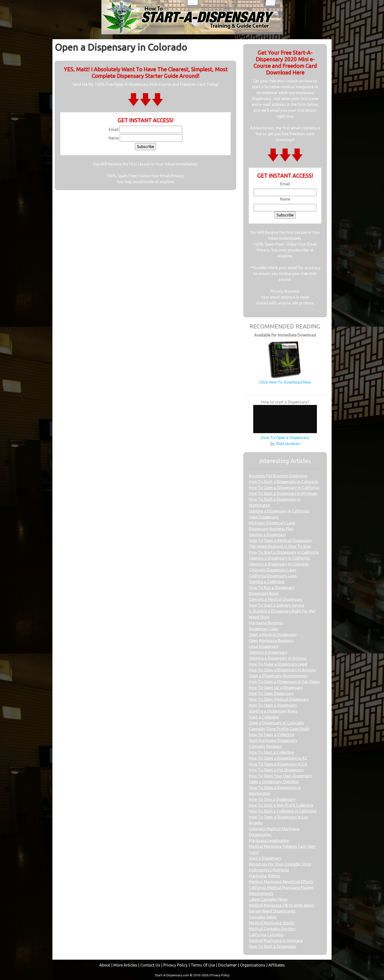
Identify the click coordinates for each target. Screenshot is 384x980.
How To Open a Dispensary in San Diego (284, 682)
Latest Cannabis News (268, 899)
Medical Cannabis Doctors (272, 929)
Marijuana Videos (264, 876)
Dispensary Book (264, 593)
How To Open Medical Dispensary (279, 699)
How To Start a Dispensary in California (284, 552)
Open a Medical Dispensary (273, 635)
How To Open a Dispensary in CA (278, 764)
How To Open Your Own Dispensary (280, 776)
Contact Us (150, 965)
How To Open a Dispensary (273, 705)
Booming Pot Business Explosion (278, 476)
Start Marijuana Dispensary (273, 741)
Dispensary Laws (264, 629)
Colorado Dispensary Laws (273, 570)
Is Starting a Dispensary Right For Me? (282, 611)
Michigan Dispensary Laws (272, 523)
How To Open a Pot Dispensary (276, 770)
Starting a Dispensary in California (279, 511)
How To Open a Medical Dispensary (280, 540)
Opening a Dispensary (268, 652)
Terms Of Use (203, 965)
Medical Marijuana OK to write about (282, 905)
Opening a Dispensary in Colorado (279, 564)
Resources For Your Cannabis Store (280, 864)
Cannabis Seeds (263, 917)
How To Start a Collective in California (283, 811)
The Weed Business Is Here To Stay (280, 546)
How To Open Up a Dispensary (276, 688)
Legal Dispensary (264, 646)
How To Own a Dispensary (272, 799)
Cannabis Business (265, 746)
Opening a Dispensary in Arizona (278, 658)
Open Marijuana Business (271, 641)
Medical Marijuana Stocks (272, 923)
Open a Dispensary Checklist (274, 782)
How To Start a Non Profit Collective (281, 805)
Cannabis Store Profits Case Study (279, 729)
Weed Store (259, 617)
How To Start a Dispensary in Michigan (283, 493)
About (105, 965)
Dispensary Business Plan (271, 529)
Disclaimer (228, 965)
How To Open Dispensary (271, 693)
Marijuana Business (266, 623)
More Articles (125, 965)
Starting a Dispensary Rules (273, 711)
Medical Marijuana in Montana (276, 941)
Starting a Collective (267, 582)
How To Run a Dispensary (272, 588)
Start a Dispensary (265, 858)
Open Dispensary (264, 517)
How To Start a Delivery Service (276, 605)
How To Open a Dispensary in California (284, 488)
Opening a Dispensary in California (279, 558)
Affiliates (277, 965)
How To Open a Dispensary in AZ (278, 758)
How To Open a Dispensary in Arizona (282, 670)
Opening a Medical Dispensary (276, 599)
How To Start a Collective (271, 752)
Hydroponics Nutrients (269, 870)
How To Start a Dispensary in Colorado (284, 482)
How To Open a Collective (272, 735)
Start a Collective (264, 717)
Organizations (253, 965)
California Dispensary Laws (273, 576)
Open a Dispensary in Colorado (276, 723)
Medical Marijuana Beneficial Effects (281, 882)
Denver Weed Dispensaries (272, 911)
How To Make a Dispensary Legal (278, 664)
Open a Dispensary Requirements (278, 676)
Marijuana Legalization (269, 841)
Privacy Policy (175, 965)
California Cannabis (266, 935)
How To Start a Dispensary (273, 946)
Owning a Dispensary (267, 535)
